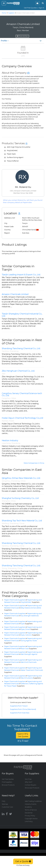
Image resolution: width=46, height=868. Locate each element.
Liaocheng (6, 443)
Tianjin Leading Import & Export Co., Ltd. (21, 275)
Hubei (12, 421)
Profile (5, 41)
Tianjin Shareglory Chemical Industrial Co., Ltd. (22, 315)
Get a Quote (23, 861)
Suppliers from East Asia (20, 713)
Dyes (27, 624)
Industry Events (31, 804)
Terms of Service (31, 810)
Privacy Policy (30, 816)
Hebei (14, 398)
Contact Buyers (31, 785)
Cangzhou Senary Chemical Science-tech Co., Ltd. (22, 394)
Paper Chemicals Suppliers (15, 600)
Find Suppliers (7, 782)
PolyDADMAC (30, 602)
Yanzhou (5, 351)
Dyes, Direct (29, 629)
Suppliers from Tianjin (19, 706)
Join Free (28, 779)
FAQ (3, 801)
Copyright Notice (31, 819)
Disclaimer (29, 813)
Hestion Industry (10, 441)
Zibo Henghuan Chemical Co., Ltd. (18, 371)
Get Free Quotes (30, 8)
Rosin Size (29, 649)
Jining (4, 568)
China (23, 481)
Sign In (41, 8)
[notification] (37, 3)
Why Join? (29, 782)
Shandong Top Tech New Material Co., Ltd (22, 521)
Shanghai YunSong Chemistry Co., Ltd (20, 498)
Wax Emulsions (31, 678)
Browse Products (8, 785)
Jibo (4, 374)
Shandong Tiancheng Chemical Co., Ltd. (21, 348)
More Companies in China (34, 463)
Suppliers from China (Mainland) (23, 709)
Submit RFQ (23, 735)
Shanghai (6, 501)
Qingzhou (6, 481)
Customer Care (7, 807)
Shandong (14, 351)
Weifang (5, 523)
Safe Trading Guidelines (33, 801)
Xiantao (5, 421)
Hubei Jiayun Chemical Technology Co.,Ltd (22, 418)
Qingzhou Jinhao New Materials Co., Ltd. (21, 478)
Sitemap (5, 804)
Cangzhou (6, 398)
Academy (28, 807)
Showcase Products (32, 788)
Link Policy (29, 821)
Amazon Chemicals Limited (15, 294)
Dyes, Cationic (30, 635)
